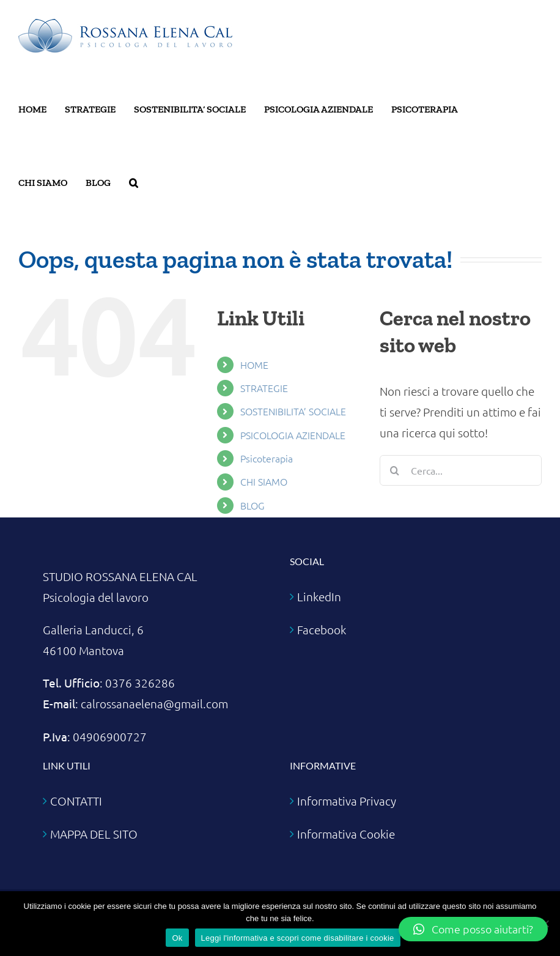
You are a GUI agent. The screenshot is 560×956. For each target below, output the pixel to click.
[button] (134, 183)
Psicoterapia (267, 458)
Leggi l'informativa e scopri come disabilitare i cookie (298, 938)
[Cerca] (395, 470)
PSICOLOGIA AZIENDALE (293, 435)
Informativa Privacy (347, 801)
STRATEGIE (264, 388)
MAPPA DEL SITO (94, 834)
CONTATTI (76, 801)
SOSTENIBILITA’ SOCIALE (293, 411)
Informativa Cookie (346, 834)
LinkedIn (319, 596)
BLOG (252, 505)
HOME (254, 365)
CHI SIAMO (264, 481)
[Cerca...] (461, 470)
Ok (177, 938)
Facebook (322, 629)
